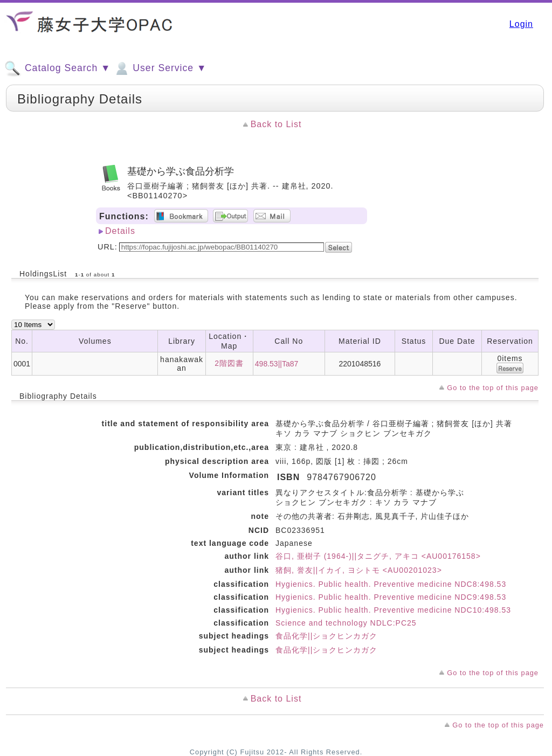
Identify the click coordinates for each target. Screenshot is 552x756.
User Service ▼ (160, 68)
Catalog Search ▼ (57, 68)
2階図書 (229, 363)
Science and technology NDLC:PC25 (346, 623)
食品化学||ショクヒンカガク (326, 636)
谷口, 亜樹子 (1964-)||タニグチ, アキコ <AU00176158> (378, 556)
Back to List (276, 124)
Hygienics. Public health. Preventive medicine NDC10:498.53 (393, 610)
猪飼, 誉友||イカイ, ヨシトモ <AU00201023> (359, 570)
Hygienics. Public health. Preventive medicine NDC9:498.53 (391, 597)
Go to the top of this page (493, 388)
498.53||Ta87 (277, 364)
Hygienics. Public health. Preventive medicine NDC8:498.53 (391, 584)
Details (120, 231)
